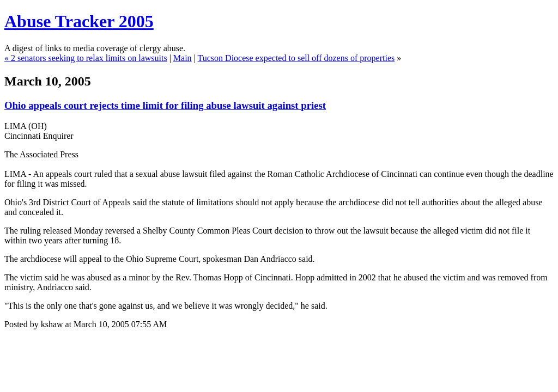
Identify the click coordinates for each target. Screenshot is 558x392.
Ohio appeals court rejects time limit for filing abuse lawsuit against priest (165, 105)
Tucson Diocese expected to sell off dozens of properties (296, 58)
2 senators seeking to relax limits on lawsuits (89, 58)
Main (183, 58)
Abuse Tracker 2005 (79, 21)
